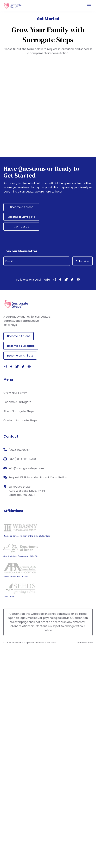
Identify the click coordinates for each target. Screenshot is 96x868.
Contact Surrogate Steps (20, 420)
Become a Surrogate (21, 217)
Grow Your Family (15, 393)
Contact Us (21, 227)
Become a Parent (21, 207)
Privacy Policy (85, 643)
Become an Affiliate (20, 356)
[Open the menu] (89, 6)
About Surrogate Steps (19, 411)
